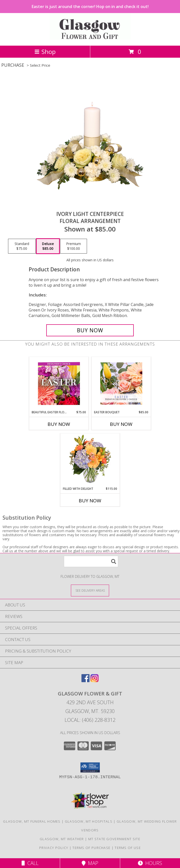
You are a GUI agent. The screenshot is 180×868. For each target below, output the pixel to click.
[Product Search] (91, 561)
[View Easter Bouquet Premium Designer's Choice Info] (121, 383)
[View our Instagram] (95, 681)
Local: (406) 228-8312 (90, 720)
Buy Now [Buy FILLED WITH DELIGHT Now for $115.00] (90, 501)
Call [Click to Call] (30, 863)
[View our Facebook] (85, 681)
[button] (90, 767)
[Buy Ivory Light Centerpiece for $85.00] (90, 330)
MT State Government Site (114, 839)
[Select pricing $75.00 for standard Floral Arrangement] (22, 246)
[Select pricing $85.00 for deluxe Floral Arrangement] (48, 246)
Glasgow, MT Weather (62, 839)
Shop (45, 52)
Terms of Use (128, 848)
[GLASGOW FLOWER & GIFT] (90, 38)
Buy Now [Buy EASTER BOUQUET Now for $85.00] (121, 424)
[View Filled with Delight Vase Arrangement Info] (90, 460)
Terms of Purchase (91, 848)
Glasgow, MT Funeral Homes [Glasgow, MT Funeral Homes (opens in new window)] (32, 821)
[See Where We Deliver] (90, 590)
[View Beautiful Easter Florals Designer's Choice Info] (59, 384)
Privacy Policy (54, 848)
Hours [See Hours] (150, 863)
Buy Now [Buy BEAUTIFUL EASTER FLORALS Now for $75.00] (59, 424)
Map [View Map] (90, 863)
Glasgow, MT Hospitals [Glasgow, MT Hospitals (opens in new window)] (89, 821)
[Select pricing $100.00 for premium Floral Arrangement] (74, 246)
